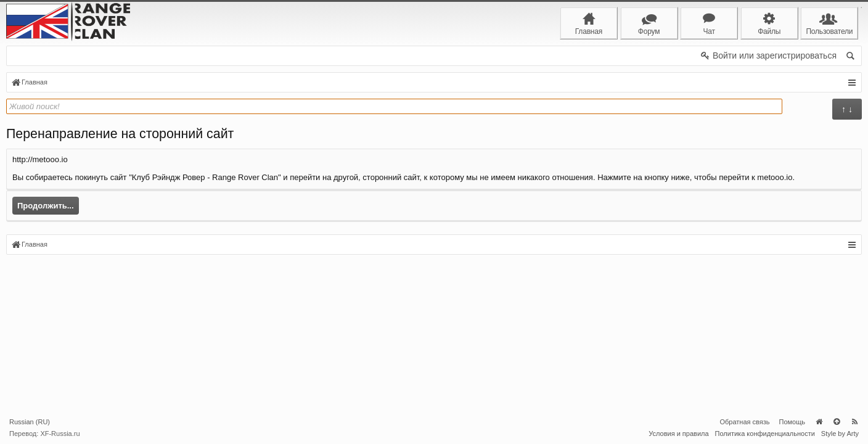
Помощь (792, 422)
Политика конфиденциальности (765, 434)
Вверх (837, 422)
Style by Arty (840, 434)
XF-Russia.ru (60, 434)
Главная (819, 422)
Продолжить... (46, 206)
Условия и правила (678, 434)
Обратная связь (744, 422)
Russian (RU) (30, 422)
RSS (854, 422)
